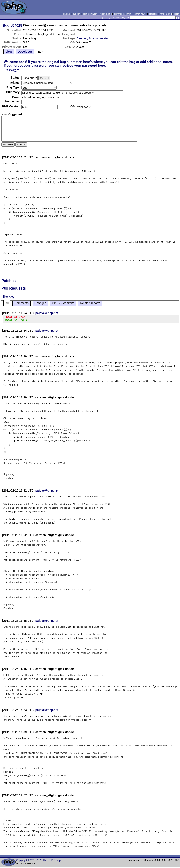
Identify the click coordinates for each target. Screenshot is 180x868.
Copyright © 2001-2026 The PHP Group (38, 861)
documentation (90, 14)
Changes (40, 303)
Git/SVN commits (63, 303)
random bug (166, 14)
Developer (25, 52)
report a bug (106, 14)
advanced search (122, 14)
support (77, 14)
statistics (153, 14)
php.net (67, 14)
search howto (140, 14)
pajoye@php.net (47, 313)
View (9, 52)
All (7, 303)
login (177, 14)
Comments (22, 303)
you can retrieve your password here (77, 66)
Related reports (90, 303)
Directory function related (93, 38)
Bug (6, 25)
